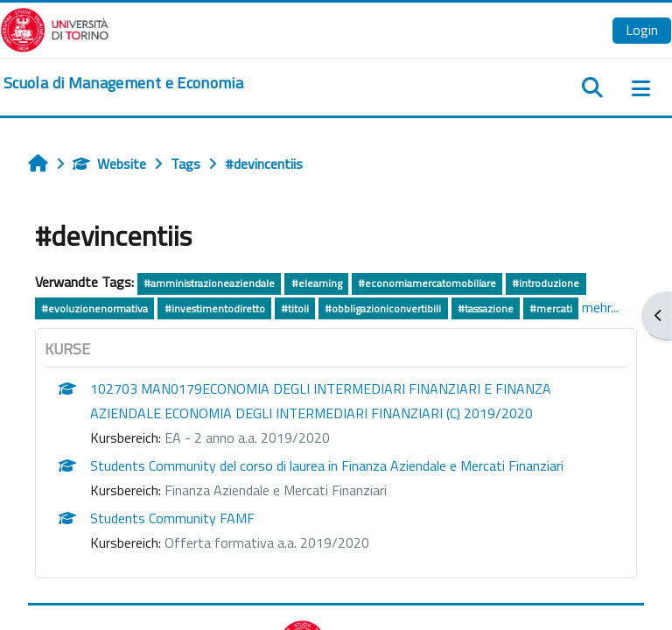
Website (109, 164)
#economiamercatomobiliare (427, 283)
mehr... (600, 307)
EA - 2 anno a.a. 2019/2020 (247, 437)
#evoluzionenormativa (94, 308)
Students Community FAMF (172, 518)
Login (642, 30)
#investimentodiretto (215, 308)
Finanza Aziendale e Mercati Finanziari (276, 490)
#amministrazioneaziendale (209, 283)
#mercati (551, 308)
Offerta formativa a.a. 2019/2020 (267, 542)
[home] (123, 83)
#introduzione (546, 283)
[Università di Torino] (55, 28)
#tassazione (486, 308)
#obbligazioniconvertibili (383, 308)
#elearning (317, 283)
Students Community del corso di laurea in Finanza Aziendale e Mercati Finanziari (327, 465)
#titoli (295, 308)
